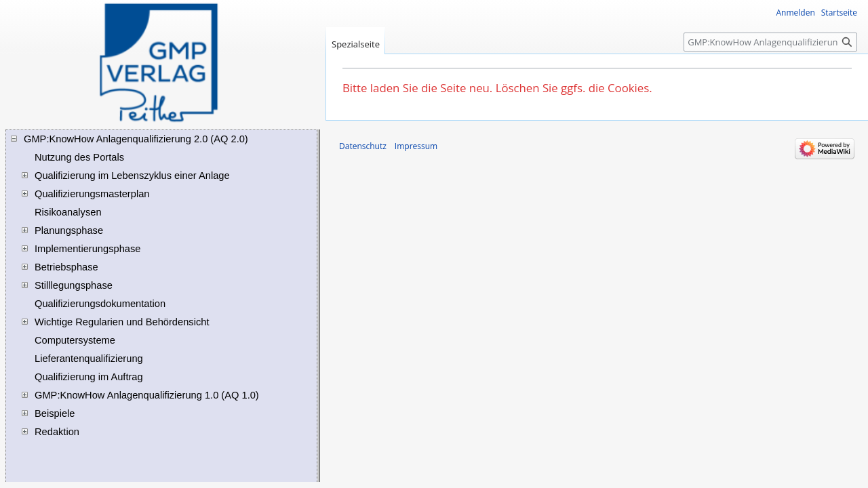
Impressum (416, 146)
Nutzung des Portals (79, 157)
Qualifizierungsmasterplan (92, 194)
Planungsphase (69, 230)
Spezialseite (356, 44)
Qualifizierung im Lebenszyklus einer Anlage (132, 176)
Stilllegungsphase (74, 285)
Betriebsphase (66, 267)
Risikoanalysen (68, 212)
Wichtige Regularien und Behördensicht (122, 322)
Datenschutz (363, 146)
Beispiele (55, 413)
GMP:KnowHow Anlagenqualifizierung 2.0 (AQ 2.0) (136, 139)
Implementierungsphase (87, 249)
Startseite (839, 13)
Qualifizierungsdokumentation (100, 304)
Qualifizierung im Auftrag (89, 377)
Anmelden (796, 13)
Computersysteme (75, 340)
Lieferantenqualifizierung (89, 359)
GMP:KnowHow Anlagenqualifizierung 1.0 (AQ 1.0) (147, 395)
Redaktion (57, 432)
